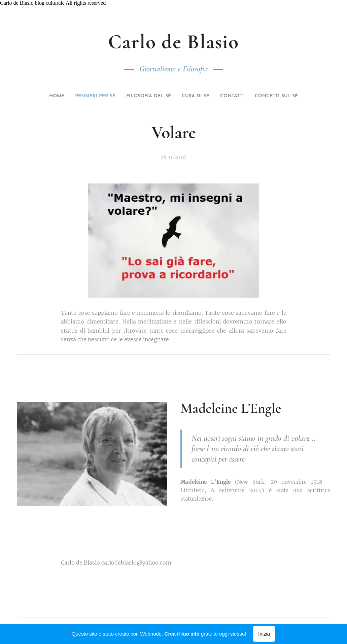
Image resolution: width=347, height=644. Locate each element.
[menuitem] (53, 96)
